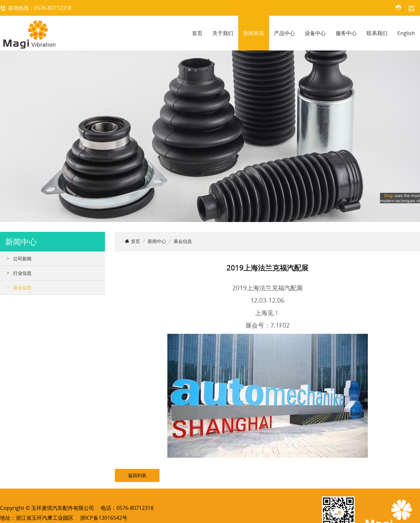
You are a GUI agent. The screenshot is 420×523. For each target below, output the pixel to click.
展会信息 (22, 287)
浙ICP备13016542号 (104, 518)
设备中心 (315, 33)
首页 (197, 33)
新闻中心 (157, 241)
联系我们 (377, 33)
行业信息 (22, 273)
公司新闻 (22, 259)
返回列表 (137, 475)
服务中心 (346, 33)
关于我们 (223, 33)
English (406, 33)
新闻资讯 (254, 33)
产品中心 (284, 33)
